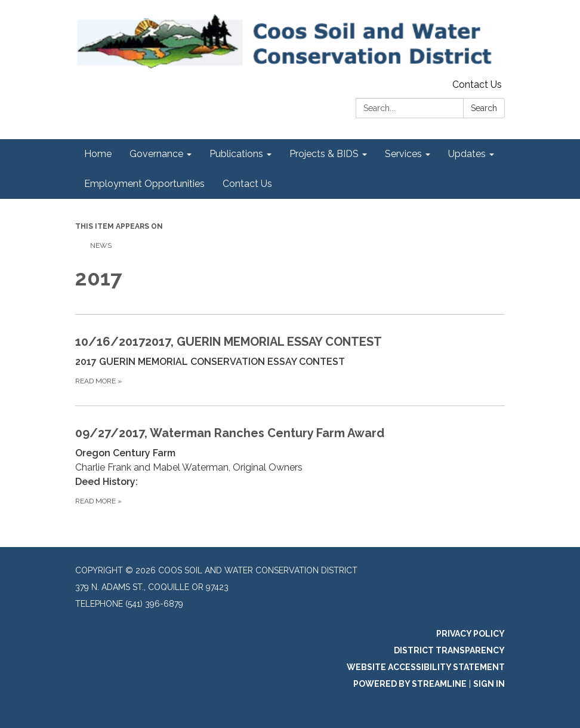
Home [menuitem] (98, 154)
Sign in (489, 684)
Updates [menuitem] (467, 154)
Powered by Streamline (410, 684)
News (101, 245)
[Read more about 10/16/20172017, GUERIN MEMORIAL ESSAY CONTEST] (290, 360)
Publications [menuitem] (236, 154)
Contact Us (477, 85)
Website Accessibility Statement (426, 667)
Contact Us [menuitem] (247, 184)
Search (484, 108)
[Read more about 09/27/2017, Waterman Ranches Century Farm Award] (290, 466)
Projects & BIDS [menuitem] (324, 154)
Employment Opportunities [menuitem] (144, 184)
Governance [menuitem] (156, 154)
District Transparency (449, 650)
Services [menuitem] (403, 154)
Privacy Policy (471, 634)
